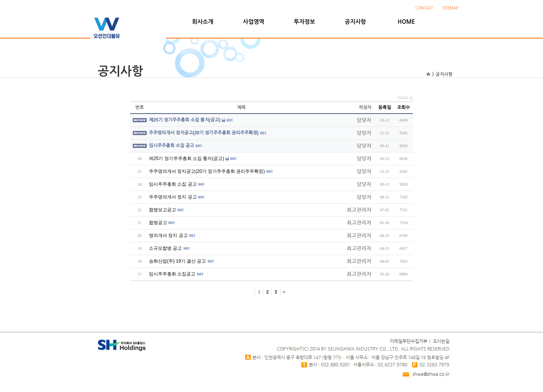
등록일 (385, 108)
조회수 (403, 108)
